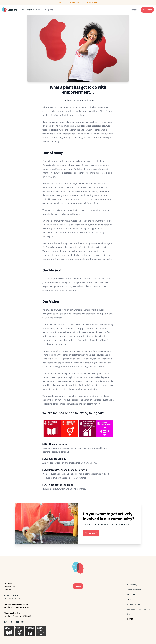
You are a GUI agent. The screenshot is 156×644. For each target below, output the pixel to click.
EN (132, 619)
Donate (134, 10)
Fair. (60, 2)
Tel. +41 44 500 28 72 (12, 596)
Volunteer (131, 595)
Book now (147, 10)
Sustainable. (74, 2)
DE (128, 619)
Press (130, 614)
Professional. (92, 2)
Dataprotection (134, 604)
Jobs (129, 599)
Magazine (49, 10)
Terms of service (134, 590)
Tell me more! (91, 533)
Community (132, 585)
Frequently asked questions (139, 609)
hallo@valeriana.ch (12, 598)
